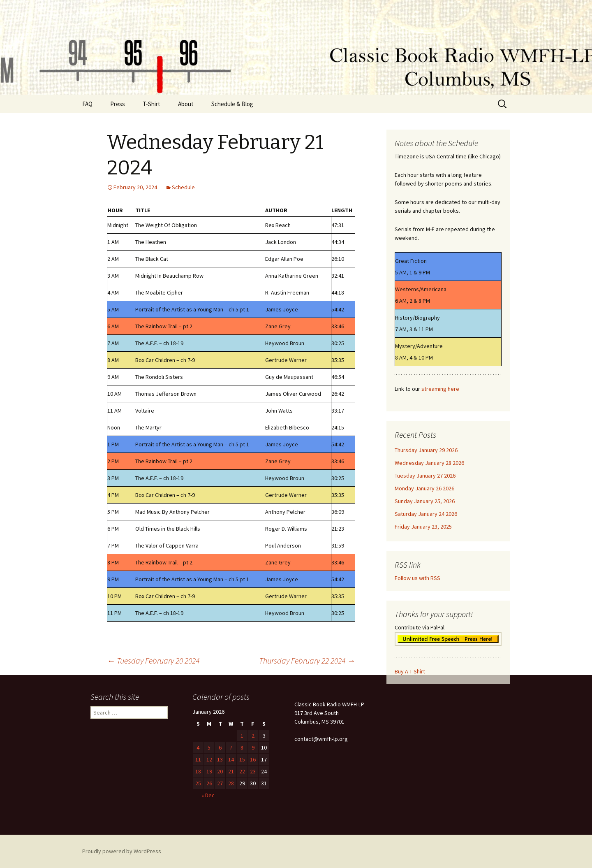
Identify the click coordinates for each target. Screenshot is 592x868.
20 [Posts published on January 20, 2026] (220, 771)
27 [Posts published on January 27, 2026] (220, 783)
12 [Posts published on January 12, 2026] (209, 759)
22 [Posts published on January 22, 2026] (242, 771)
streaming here (440, 389)
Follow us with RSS (417, 578)
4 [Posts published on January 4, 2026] (198, 747)
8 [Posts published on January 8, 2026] (242, 747)
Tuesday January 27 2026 (425, 476)
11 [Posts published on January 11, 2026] (198, 759)
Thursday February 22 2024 (307, 660)
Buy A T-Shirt (410, 671)
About (186, 104)
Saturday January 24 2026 (426, 514)
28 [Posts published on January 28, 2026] (231, 783)
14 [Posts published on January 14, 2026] (231, 759)
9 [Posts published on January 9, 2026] (253, 747)
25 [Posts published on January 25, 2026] (198, 783)
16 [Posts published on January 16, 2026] (253, 759)
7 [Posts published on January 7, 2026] (231, 747)
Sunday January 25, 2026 (425, 501)
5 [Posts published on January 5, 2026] (209, 747)
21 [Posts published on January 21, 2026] (231, 771)
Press (118, 104)
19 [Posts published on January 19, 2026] (209, 771)
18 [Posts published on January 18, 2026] (198, 771)
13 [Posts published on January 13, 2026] (220, 759)
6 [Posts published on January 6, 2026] (220, 747)
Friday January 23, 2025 (423, 527)
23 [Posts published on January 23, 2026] (253, 771)
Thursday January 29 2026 (426, 450)
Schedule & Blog (232, 104)
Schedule (183, 187)
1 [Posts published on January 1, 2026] (242, 736)
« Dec (208, 795)
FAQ (87, 104)
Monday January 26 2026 (424, 488)
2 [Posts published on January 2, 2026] (253, 736)
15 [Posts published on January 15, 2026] (242, 759)
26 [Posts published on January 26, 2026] (209, 783)
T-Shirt (151, 104)
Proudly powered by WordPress (122, 851)
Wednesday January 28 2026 (429, 463)
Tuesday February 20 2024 (153, 660)
